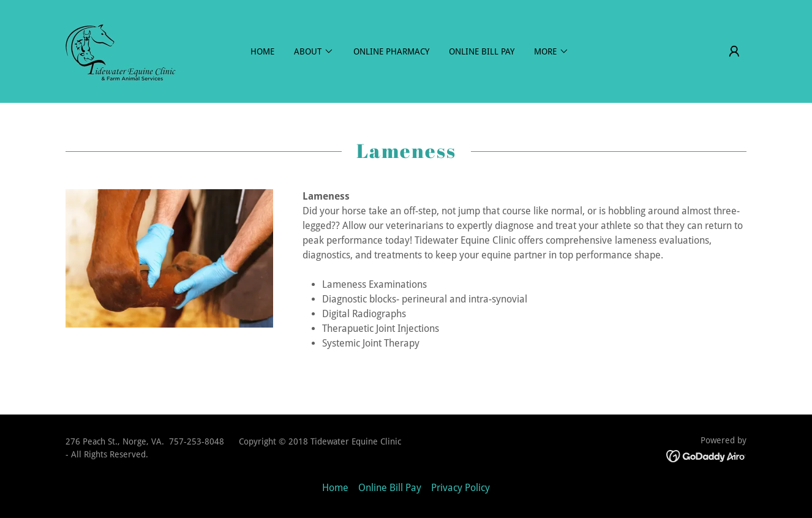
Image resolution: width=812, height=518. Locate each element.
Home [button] (335, 488)
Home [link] (262, 51)
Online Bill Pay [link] (482, 51)
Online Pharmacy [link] (391, 51)
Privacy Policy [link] (461, 488)
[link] (121, 51)
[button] (734, 51)
